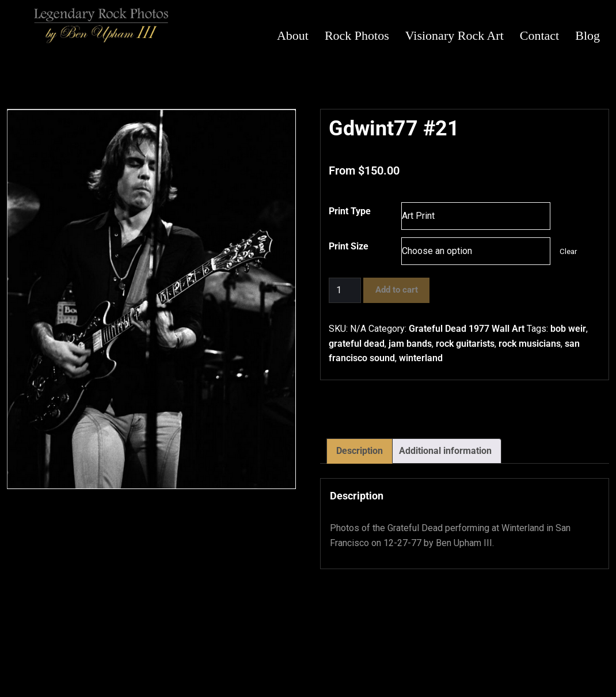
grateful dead (357, 344)
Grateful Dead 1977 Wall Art (467, 329)
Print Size (349, 246)
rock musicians (530, 344)
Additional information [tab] (445, 451)
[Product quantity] (345, 290)
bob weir (568, 329)
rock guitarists (465, 344)
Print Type (350, 211)
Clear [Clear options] (568, 251)
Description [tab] (360, 451)
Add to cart (397, 290)
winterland (421, 358)
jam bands (410, 344)
